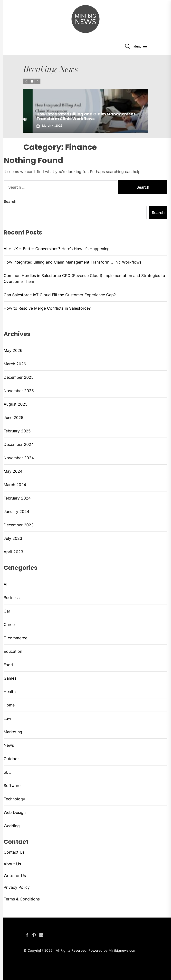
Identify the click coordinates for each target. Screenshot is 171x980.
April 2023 (13, 552)
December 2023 (19, 525)
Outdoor (11, 759)
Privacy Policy (17, 887)
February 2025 (17, 431)
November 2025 (19, 391)
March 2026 (15, 364)
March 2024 (15, 485)
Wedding (12, 826)
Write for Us (15, 876)
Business (12, 598)
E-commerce (15, 638)
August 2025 (16, 404)
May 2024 (13, 471)
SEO (8, 772)
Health (10, 692)
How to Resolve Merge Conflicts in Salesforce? (47, 308)
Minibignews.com (122, 950)
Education (13, 651)
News (9, 745)
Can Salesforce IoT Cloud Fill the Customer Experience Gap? (60, 295)
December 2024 (19, 444)
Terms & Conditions (22, 899)
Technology (14, 799)
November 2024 (19, 458)
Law (7, 718)
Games (10, 678)
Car (7, 611)
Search (10, 201)
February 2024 (17, 498)
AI (5, 584)
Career (10, 624)
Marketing (13, 732)
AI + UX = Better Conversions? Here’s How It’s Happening (73, 119)
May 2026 (13, 350)
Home (9, 705)
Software (12, 786)
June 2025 (14, 418)
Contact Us (14, 852)
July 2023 (13, 538)
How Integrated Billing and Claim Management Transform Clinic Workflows (73, 262)
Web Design (15, 812)
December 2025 (19, 377)
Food (8, 665)
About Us (12, 864)
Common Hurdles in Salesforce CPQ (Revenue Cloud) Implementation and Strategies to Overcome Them (84, 278)
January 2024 (16, 511)
